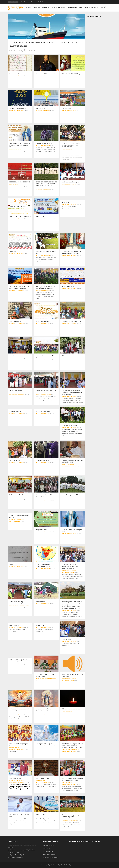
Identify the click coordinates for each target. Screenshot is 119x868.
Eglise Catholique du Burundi (50, 857)
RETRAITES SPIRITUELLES (59, 8)
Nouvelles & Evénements (17, 49)
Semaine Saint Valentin (68, 464)
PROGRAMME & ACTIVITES (75, 8)
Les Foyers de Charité (48, 845)
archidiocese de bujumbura (49, 854)
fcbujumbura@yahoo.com (16, 857)
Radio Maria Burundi (48, 851)
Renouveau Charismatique (17, 395)
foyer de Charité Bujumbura (41, 8)
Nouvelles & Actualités (92, 8)
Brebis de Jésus (76, 750)
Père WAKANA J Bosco (15, 149)
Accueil (28, 8)
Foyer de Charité (67, 149)
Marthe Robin (46, 848)
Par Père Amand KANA (15, 521)
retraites (38, 678)
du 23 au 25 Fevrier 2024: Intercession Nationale (33, 2)
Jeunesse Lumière (25, 605)
